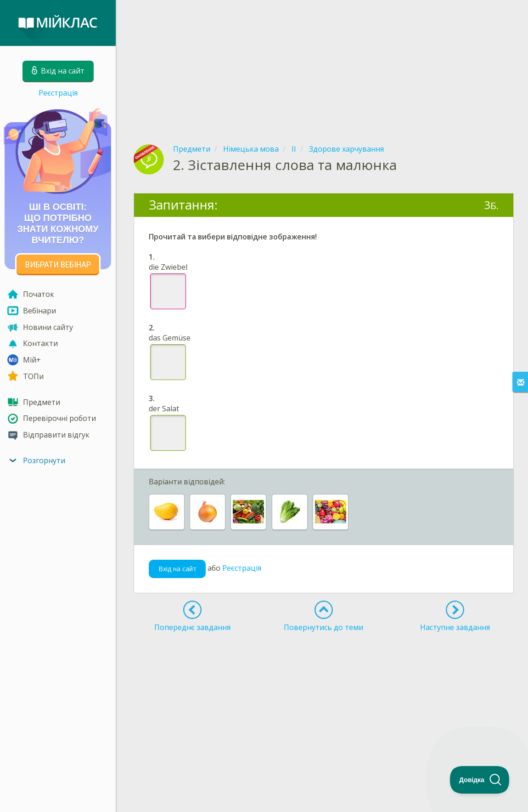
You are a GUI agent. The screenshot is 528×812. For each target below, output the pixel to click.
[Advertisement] (324, 64)
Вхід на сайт (177, 569)
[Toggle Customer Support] (480, 780)
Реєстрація (58, 93)
